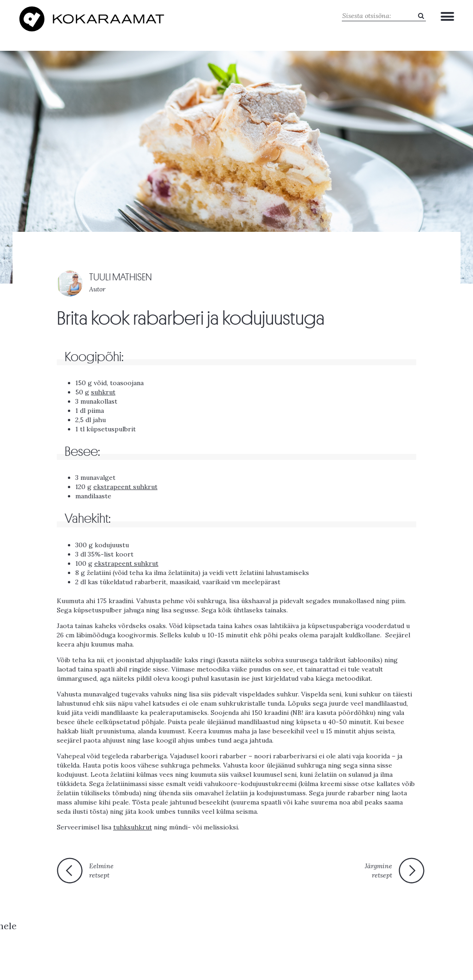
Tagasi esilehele (231, 872)
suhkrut (103, 390)
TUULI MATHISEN (121, 276)
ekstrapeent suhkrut (125, 485)
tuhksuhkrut (133, 825)
